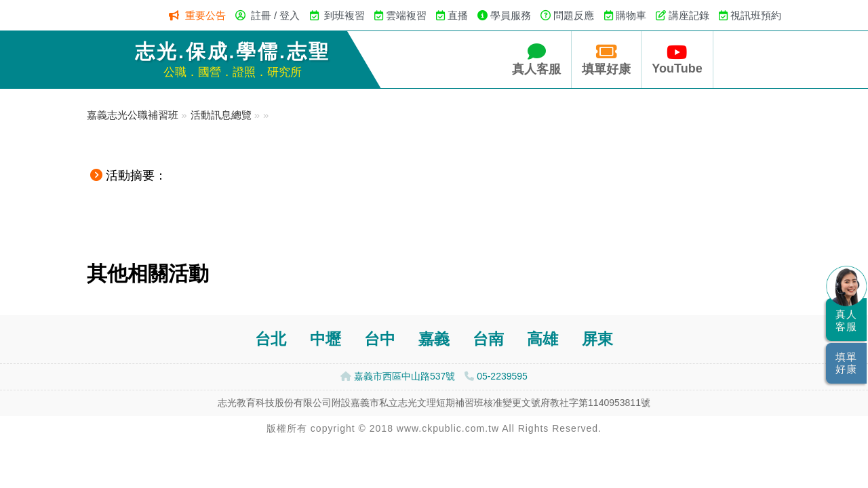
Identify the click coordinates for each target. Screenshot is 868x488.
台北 (271, 339)
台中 (380, 339)
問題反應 (574, 15)
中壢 (325, 339)
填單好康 (606, 59)
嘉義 (434, 339)
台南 (488, 339)
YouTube (677, 59)
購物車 (631, 15)
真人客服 (536, 59)
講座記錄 (689, 15)
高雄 (542, 339)
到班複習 (344, 15)
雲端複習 (406, 15)
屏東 (597, 339)
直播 (458, 15)
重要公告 (205, 15)
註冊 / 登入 (276, 15)
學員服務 (511, 15)
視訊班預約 (756, 15)
